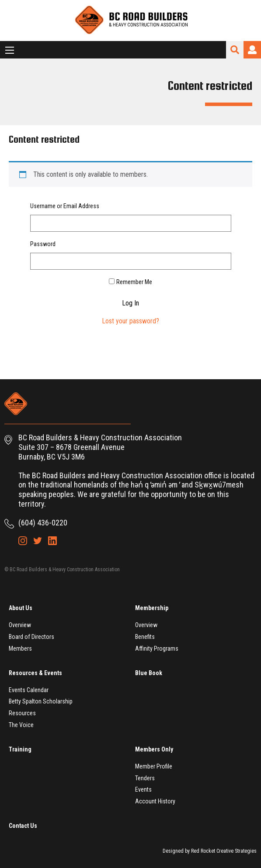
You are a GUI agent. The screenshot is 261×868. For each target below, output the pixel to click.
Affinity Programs (157, 648)
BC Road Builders (131, 21)
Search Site (235, 50)
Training (20, 749)
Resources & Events (35, 673)
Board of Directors (31, 637)
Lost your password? (130, 321)
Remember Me (134, 282)
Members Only (154, 749)
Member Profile (154, 766)
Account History (155, 801)
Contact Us (23, 826)
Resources (22, 713)
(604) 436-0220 (43, 523)
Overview (20, 625)
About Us (21, 608)
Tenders (145, 778)
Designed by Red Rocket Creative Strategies (210, 851)
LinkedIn (52, 541)
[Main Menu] (10, 50)
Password (43, 244)
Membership (152, 608)
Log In (130, 303)
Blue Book (149, 673)
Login (252, 50)
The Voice (21, 725)
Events (143, 789)
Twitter (38, 541)
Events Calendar (29, 690)
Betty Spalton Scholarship (41, 701)
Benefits (145, 637)
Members (20, 648)
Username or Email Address (65, 206)
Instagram (23, 541)
